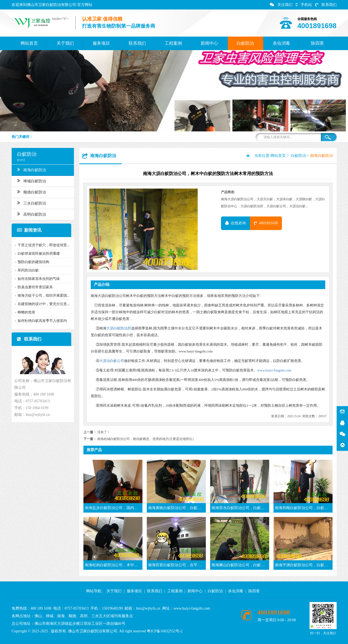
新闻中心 (209, 43)
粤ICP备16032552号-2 (165, 631)
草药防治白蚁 (27, 270)
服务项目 (101, 43)
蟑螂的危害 (25, 312)
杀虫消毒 (281, 43)
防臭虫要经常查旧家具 (34, 287)
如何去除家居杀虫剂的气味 (38, 279)
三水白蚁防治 (30, 203)
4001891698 (266, 223)
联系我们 (326, 5)
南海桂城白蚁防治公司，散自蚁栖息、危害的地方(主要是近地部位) (145, 439)
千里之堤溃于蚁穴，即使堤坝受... (43, 245)
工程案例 (173, 43)
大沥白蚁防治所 (119, 328)
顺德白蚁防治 (30, 192)
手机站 (304, 5)
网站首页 (29, 43)
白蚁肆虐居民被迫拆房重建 (38, 253)
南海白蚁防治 (30, 169)
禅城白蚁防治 (30, 180)
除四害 (317, 43)
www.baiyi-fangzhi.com (274, 370)
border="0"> (59, 19)
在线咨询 (235, 223)
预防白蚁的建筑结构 (32, 262)
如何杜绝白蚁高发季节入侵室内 (41, 321)
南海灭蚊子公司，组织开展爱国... (43, 295)
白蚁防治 (245, 43)
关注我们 (281, 5)
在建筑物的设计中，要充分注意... (43, 304)
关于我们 (65, 43)
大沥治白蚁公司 (112, 361)
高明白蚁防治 (30, 214)
